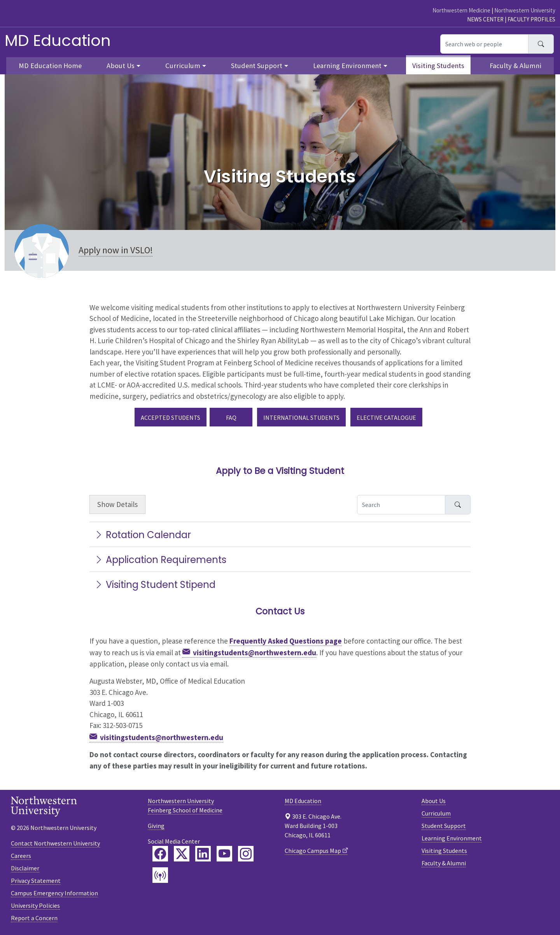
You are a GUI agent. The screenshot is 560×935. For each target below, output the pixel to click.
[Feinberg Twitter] (182, 854)
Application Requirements (160, 560)
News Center (485, 19)
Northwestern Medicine (461, 10)
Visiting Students (438, 66)
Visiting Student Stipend (155, 585)
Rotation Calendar (143, 535)
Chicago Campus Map (313, 851)
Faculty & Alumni (515, 66)
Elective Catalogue (386, 418)
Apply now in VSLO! (116, 250)
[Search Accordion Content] (401, 505)
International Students (301, 418)
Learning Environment (452, 838)
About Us (434, 801)
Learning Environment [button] (347, 66)
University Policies (35, 905)
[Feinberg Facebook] (160, 854)
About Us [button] (121, 66)
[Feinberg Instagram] (246, 854)
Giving (156, 826)
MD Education (58, 40)
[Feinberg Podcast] (160, 875)
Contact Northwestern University (55, 843)
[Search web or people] (484, 44)
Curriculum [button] (183, 66)
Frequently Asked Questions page (286, 641)
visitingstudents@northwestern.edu (255, 653)
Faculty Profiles (531, 19)
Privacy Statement (36, 881)
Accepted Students (171, 418)
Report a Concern (34, 918)
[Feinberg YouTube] (224, 854)
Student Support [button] (257, 66)
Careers (21, 856)
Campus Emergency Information (54, 893)
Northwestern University (525, 10)
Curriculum (436, 813)
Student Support (444, 826)
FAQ (231, 418)
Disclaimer (25, 868)
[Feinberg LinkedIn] (203, 854)
